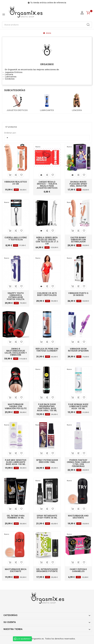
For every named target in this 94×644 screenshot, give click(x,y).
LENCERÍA (77, 110)
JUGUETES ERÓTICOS (17, 110)
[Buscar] (43, 25)
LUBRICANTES (47, 110)
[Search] (88, 25)
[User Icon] (82, 13)
